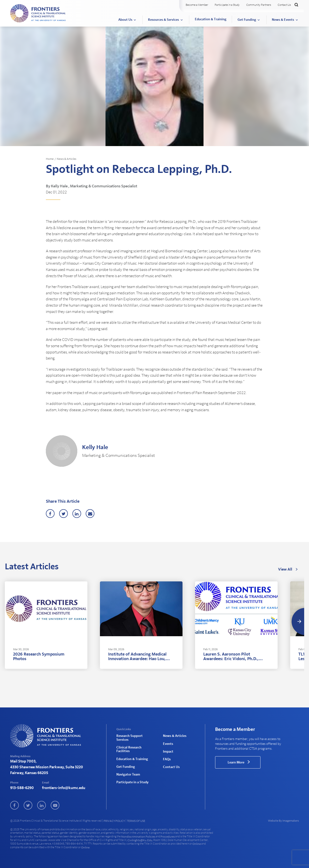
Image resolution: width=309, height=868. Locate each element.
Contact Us (284, 5)
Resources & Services (163, 20)
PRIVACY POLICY (114, 821)
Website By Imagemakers (283, 821)
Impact (168, 752)
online (197, 844)
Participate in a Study (227, 5)
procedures (168, 837)
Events (168, 744)
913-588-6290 (22, 788)
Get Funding (247, 20)
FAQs (167, 759)
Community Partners (259, 5)
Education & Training (211, 19)
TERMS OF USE (136, 821)
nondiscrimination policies (138, 837)
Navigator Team (128, 775)
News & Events (283, 20)
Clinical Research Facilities (129, 749)
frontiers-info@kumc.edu (64, 788)
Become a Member (197, 5)
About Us (125, 20)
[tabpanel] (46, 625)
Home (50, 159)
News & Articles (67, 159)
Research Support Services (130, 738)
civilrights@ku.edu (140, 840)
